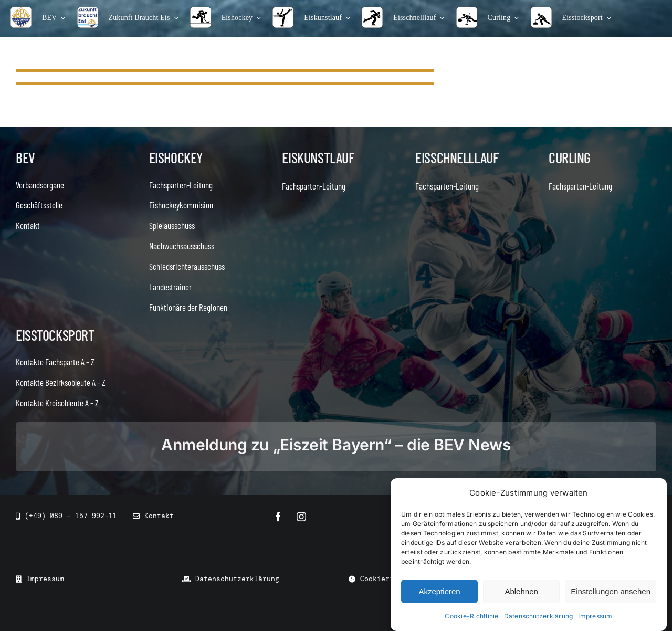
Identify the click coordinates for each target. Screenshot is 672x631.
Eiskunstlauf (318, 157)
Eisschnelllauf (457, 157)
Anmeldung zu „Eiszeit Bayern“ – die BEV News (336, 445)
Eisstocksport (55, 335)
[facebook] (278, 517)
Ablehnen (521, 591)
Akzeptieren (439, 591)
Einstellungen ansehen (611, 591)
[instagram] (301, 517)
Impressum (595, 616)
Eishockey (176, 157)
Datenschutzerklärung (539, 616)
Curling (570, 157)
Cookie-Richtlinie (471, 616)
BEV (25, 157)
